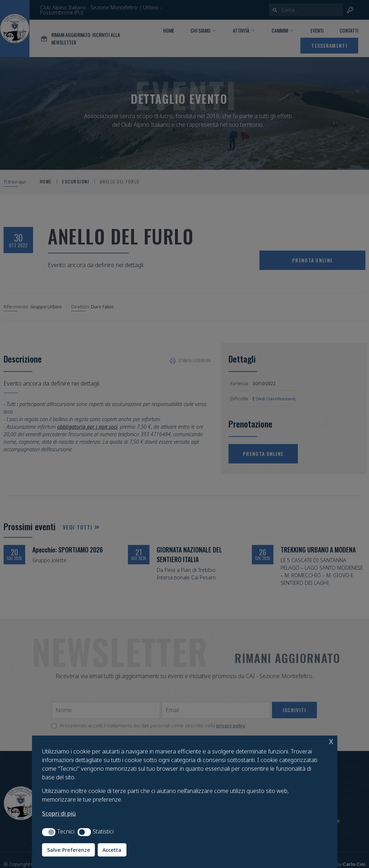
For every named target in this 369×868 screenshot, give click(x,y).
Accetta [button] (112, 850)
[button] (49, 832)
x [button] (331, 741)
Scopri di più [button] (59, 813)
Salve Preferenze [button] (69, 850)
